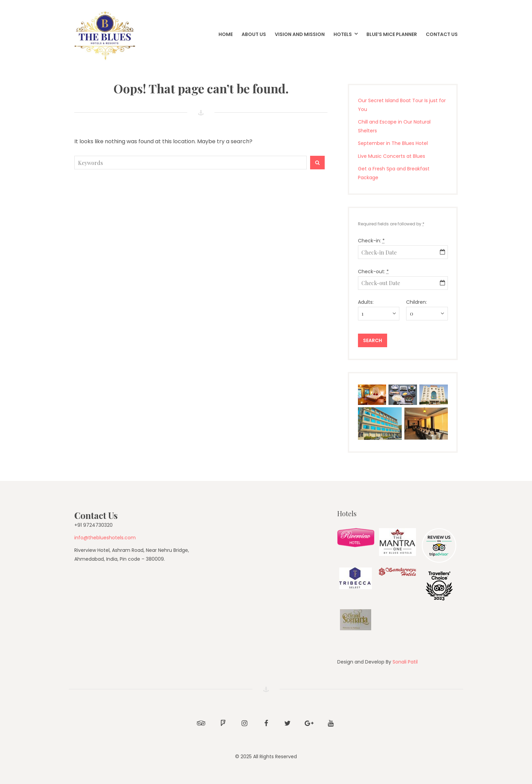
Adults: (366, 302)
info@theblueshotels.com (105, 538)
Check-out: (373, 272)
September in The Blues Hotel (393, 143)
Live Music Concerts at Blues (392, 156)
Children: (416, 302)
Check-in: (371, 241)
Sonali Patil (405, 662)
